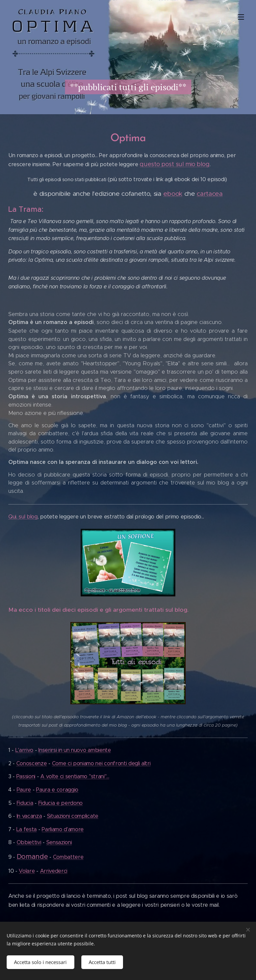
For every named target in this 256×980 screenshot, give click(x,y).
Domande (32, 857)
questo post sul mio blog (174, 164)
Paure (24, 790)
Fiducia (25, 803)
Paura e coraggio (57, 790)
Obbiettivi (29, 843)
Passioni (26, 777)
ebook (173, 193)
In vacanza (29, 816)
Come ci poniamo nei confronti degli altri (101, 763)
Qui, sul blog (23, 517)
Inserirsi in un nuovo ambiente (74, 750)
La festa (26, 829)
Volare (27, 871)
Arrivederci (54, 871)
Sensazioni (59, 843)
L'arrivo (24, 750)
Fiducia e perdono (61, 803)
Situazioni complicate (73, 816)
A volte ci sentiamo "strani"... (75, 777)
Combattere (68, 857)
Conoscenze (32, 763)
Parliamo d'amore (63, 829)
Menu (241, 17)
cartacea (209, 193)
